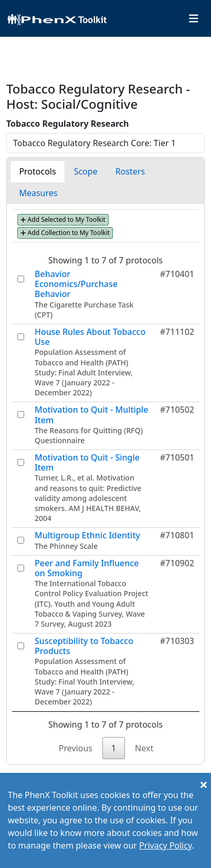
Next (144, 748)
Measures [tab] (38, 193)
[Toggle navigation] (194, 19)
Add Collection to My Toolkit (65, 233)
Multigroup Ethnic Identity (87, 535)
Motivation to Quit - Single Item (87, 462)
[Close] (204, 784)
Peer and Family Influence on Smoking (87, 568)
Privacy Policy (165, 845)
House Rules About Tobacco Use (90, 337)
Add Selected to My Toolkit (63, 219)
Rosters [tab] (130, 171)
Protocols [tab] (37, 171)
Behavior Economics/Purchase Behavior (76, 284)
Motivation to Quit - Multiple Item (91, 415)
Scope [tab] (86, 171)
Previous (76, 748)
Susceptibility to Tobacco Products (84, 646)
